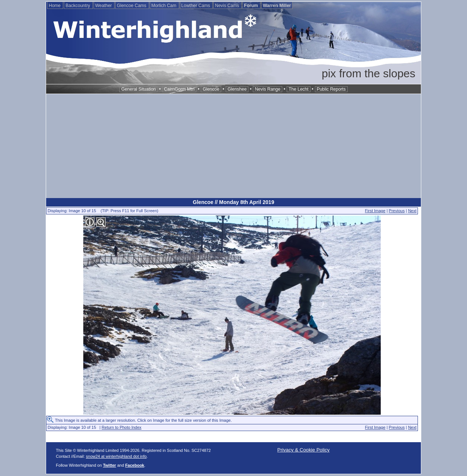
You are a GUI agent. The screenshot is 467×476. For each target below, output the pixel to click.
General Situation (139, 89)
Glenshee (237, 89)
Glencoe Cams (132, 6)
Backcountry (78, 6)
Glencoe (211, 89)
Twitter (109, 465)
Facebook (135, 465)
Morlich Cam (165, 6)
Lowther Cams (197, 6)
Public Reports (331, 89)
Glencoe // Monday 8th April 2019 (234, 202)
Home (55, 6)
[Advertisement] (233, 146)
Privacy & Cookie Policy (304, 450)
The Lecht (298, 89)
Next (412, 211)
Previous (397, 211)
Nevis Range (268, 89)
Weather (104, 6)
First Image (375, 211)
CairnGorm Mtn (179, 89)
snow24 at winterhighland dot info (116, 456)
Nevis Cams (228, 6)
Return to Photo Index (121, 427)
